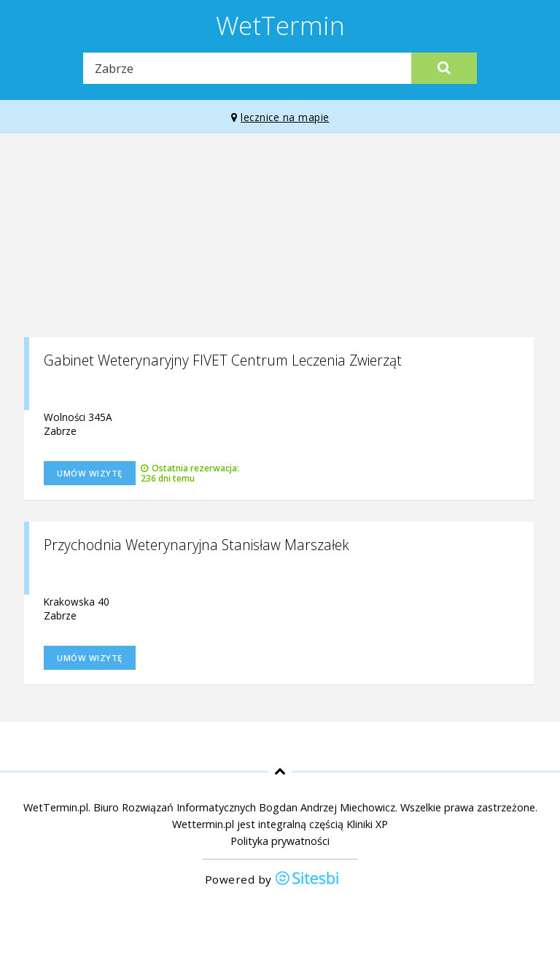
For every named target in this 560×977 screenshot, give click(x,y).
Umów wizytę (90, 473)
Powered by (273, 880)
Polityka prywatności (280, 841)
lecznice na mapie (280, 117)
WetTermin (280, 25)
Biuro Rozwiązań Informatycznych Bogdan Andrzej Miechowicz (244, 807)
